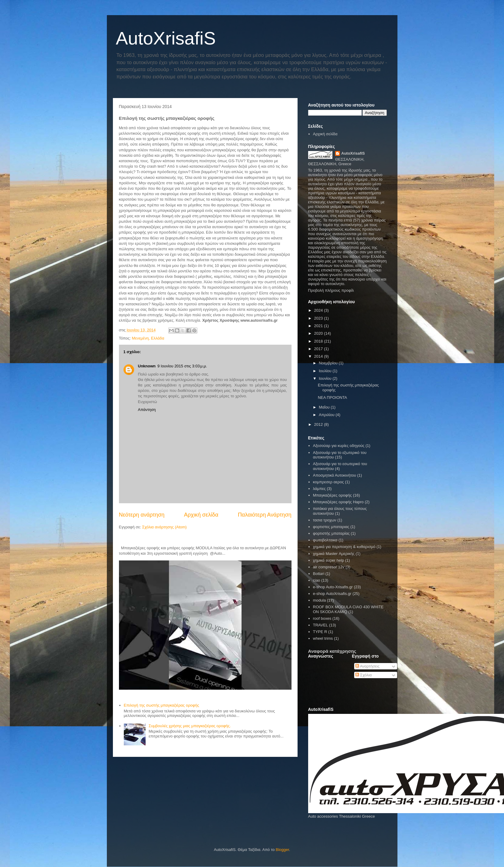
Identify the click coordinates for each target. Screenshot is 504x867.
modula (320, 600)
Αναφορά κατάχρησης (332, 651)
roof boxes (322, 618)
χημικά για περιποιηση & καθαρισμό (344, 547)
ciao (317, 580)
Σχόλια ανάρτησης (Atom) (164, 527)
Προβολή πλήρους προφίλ (331, 290)
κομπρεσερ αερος (328, 482)
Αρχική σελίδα (201, 515)
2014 (319, 356)
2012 (319, 424)
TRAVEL (321, 625)
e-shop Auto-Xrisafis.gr (333, 587)
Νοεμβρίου (329, 363)
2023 (319, 318)
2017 (319, 349)
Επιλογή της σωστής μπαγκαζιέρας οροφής (161, 705)
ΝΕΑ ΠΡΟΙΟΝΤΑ (333, 397)
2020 (319, 333)
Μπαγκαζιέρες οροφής (333, 495)
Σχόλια (364, 675)
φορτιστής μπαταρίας (331, 533)
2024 (319, 310)
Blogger (282, 850)
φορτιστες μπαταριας (331, 527)
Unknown (147, 366)
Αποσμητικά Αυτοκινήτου (335, 475)
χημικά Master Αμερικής (334, 554)
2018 (319, 341)
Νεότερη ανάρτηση (142, 515)
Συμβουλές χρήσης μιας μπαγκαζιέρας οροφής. (190, 726)
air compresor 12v (329, 567)
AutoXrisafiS (166, 38)
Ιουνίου (326, 378)
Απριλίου (327, 415)
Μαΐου (325, 407)
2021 (319, 326)
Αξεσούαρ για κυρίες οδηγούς (339, 446)
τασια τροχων (325, 520)
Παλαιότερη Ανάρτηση (265, 515)
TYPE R (320, 632)
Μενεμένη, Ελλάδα (148, 338)
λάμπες (319, 489)
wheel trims (323, 638)
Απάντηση (147, 410)
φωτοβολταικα (325, 540)
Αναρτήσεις (367, 666)
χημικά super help (329, 560)
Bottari (319, 574)
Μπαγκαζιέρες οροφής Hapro (338, 502)
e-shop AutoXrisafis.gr (332, 594)
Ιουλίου (326, 371)
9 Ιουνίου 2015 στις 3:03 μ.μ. (182, 366)
